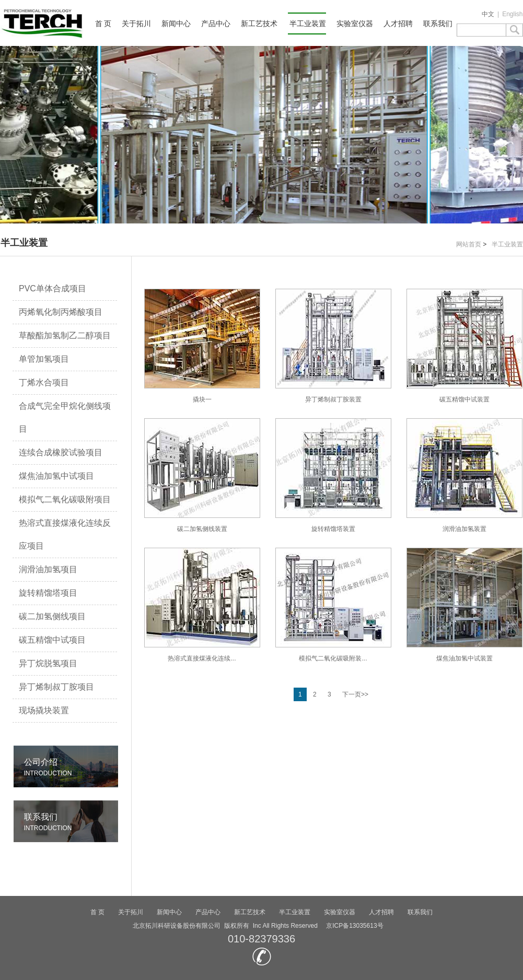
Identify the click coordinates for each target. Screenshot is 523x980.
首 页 (103, 23)
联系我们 (438, 23)
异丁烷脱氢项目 (48, 663)
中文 (488, 14)
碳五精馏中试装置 (464, 346)
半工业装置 (308, 23)
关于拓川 (136, 23)
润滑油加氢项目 (48, 569)
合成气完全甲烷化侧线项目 (65, 417)
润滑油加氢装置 (464, 475)
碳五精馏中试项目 (52, 640)
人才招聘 (398, 23)
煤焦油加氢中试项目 (56, 476)
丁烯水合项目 (44, 382)
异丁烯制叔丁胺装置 (333, 346)
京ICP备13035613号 (355, 926)
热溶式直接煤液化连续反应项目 (65, 534)
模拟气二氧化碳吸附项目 (65, 499)
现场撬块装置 (44, 710)
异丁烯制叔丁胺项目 (56, 687)
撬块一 (202, 346)
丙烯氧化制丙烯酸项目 (61, 312)
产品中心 (216, 23)
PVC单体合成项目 (53, 288)
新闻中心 (176, 23)
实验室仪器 (355, 23)
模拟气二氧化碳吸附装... (333, 605)
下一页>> (355, 694)
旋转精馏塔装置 (333, 475)
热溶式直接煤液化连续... (202, 605)
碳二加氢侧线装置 (202, 475)
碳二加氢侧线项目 (52, 616)
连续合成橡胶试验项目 (61, 452)
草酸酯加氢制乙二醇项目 (65, 335)
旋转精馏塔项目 (48, 593)
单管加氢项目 (44, 359)
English (512, 14)
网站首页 (469, 244)
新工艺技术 (259, 23)
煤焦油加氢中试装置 (464, 605)
